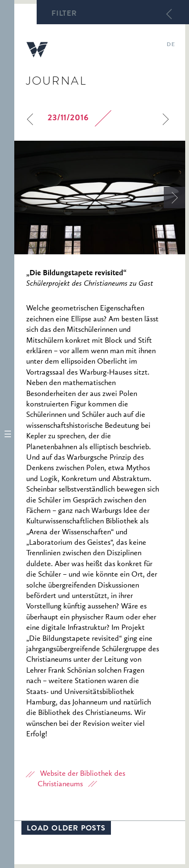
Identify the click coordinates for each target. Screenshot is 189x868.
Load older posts (66, 829)
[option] (100, 198)
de (171, 45)
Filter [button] (64, 14)
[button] (7, 434)
